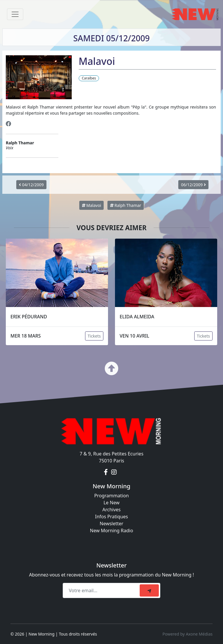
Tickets (94, 336)
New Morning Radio (112, 531)
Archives (111, 510)
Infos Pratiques (111, 517)
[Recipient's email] (102, 590)
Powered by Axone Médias (188, 634)
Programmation (111, 496)
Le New (111, 503)
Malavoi (92, 205)
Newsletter (111, 524)
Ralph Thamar (126, 205)
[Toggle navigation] (15, 14)
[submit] (149, 590)
